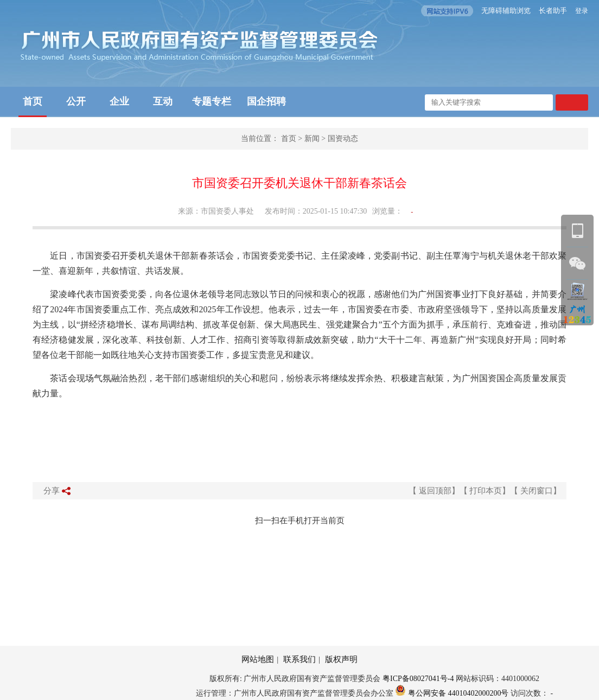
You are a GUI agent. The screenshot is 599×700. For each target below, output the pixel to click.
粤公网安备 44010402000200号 (452, 693)
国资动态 (343, 139)
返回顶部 (435, 491)
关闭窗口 (537, 491)
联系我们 (299, 659)
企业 (119, 101)
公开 (76, 101)
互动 (163, 101)
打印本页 (486, 491)
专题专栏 (212, 101)
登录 (582, 11)
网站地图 (258, 659)
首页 (33, 101)
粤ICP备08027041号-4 (418, 679)
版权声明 (341, 659)
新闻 (312, 139)
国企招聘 (266, 101)
